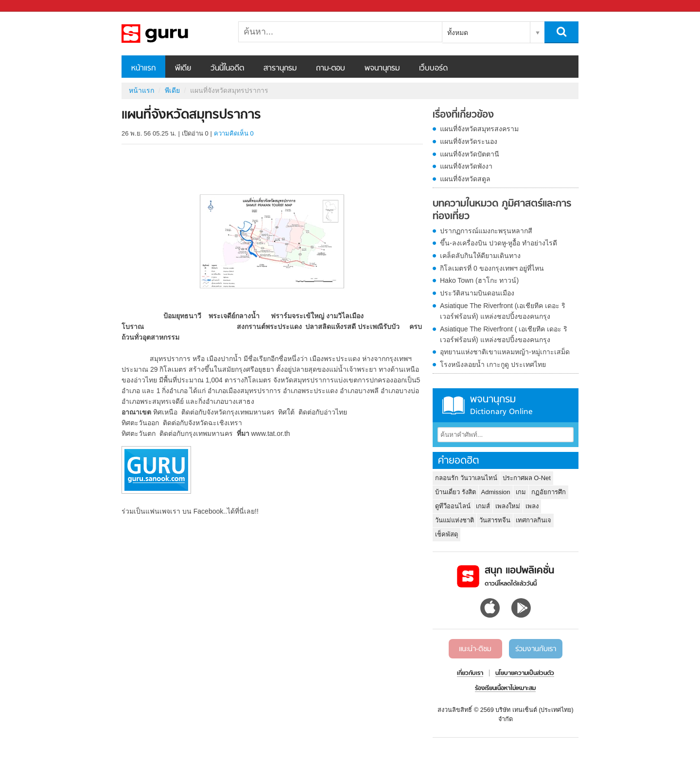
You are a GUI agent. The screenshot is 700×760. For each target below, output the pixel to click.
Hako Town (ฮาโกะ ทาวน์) (479, 280)
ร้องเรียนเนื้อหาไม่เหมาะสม (505, 689)
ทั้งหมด (458, 33)
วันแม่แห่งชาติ (455, 520)
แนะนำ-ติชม (475, 649)
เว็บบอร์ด (433, 69)
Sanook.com (29, 6)
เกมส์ (483, 506)
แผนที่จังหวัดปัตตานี (470, 154)
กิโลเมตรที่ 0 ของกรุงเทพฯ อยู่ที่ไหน (492, 268)
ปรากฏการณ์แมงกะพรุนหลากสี (486, 231)
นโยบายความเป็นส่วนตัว (525, 674)
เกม (521, 492)
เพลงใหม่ (508, 506)
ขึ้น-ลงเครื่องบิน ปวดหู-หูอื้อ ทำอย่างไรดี (499, 243)
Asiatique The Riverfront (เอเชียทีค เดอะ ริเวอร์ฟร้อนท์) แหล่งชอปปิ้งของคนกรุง (503, 311)
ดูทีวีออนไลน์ (453, 506)
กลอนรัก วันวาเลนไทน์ (466, 478)
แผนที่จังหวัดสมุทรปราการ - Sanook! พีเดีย (173, 34)
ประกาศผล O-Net (527, 478)
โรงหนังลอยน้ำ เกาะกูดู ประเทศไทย (493, 364)
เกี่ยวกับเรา (470, 674)
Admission (496, 492)
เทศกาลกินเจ (534, 520)
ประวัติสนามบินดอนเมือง (477, 293)
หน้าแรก (143, 69)
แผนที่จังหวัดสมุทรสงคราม (479, 129)
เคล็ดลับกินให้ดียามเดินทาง (480, 256)
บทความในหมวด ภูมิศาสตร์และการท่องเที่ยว (502, 210)
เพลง (532, 506)
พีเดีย (183, 69)
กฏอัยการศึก (549, 492)
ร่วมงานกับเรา (536, 649)
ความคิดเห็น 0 (234, 133)
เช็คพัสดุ (446, 534)
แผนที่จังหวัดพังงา (466, 166)
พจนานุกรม (382, 69)
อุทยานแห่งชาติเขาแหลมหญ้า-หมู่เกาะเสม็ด (505, 352)
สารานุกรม (280, 69)
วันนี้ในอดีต (227, 69)
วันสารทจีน (495, 520)
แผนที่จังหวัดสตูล (465, 179)
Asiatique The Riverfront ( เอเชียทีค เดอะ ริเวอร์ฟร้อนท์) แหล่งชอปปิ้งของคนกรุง (504, 334)
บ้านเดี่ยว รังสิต (455, 492)
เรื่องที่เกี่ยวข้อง (463, 115)
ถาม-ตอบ (331, 69)
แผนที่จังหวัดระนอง (469, 141)
